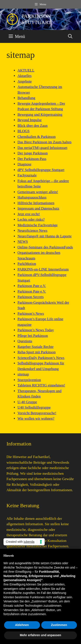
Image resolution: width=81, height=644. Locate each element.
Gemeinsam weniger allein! (38, 192)
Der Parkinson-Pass (32, 159)
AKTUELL (26, 70)
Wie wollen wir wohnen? (36, 418)
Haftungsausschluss (32, 197)
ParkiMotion (27, 264)
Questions (25, 341)
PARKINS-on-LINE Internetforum (43, 269)
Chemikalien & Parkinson (37, 137)
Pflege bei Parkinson (33, 336)
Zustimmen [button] (59, 625)
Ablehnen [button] (22, 625)
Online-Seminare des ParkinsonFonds (45, 247)
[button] (70, 36)
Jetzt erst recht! (29, 214)
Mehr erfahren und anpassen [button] (40, 635)
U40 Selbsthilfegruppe (34, 407)
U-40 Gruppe (27, 402)
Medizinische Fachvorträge (38, 225)
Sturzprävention (29, 380)
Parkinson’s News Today (36, 330)
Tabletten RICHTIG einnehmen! (41, 385)
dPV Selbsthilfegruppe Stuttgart (41, 170)
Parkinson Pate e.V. (32, 286)
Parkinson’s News (31, 314)
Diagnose (24, 164)
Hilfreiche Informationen (36, 203)
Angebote (25, 81)
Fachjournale (27, 175)
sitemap (23, 374)
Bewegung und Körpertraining (40, 115)
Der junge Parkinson (33, 153)
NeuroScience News (32, 231)
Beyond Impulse (30, 120)
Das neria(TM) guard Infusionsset (42, 148)
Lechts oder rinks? (31, 219)
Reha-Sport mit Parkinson (37, 352)
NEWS (23, 242)
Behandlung (26, 98)
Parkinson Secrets (31, 297)
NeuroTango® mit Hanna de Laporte (45, 236)
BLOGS (24, 131)
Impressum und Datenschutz (38, 208)
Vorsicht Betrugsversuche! (37, 413)
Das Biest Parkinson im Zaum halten (44, 142)
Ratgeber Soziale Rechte (36, 347)
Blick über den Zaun (33, 126)
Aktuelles (25, 76)
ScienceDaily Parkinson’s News (41, 358)
